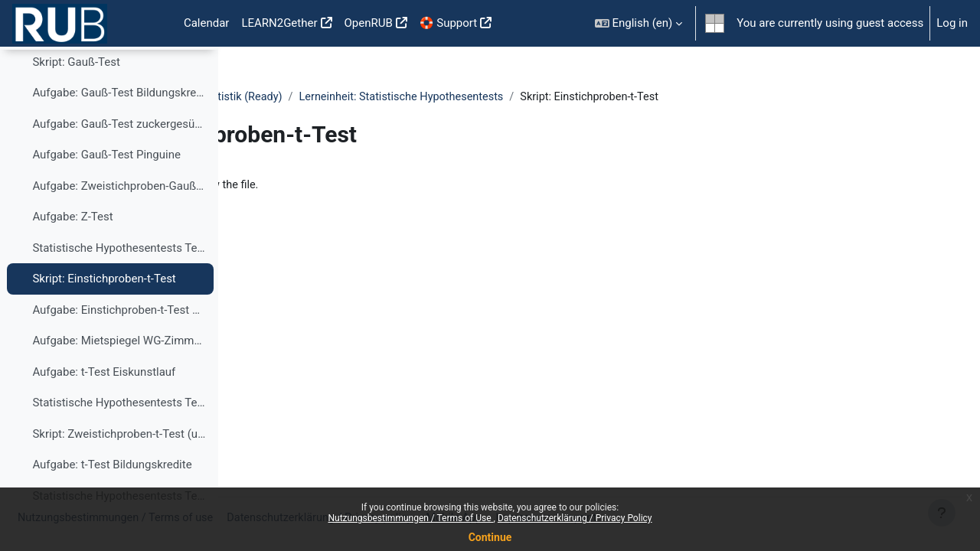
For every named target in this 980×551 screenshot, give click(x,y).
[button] (639, 23)
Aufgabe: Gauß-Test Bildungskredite (119, 135)
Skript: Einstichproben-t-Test (104, 321)
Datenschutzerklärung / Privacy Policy (575, 518)
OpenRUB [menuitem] (369, 23)
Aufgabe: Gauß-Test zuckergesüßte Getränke (119, 166)
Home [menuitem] (153, 24)
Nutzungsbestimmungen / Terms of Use (410, 518)
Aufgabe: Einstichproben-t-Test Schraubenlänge (119, 352)
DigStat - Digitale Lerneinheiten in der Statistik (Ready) (385, 97)
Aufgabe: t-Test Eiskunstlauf (104, 414)
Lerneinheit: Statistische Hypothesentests (646, 97)
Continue (490, 537)
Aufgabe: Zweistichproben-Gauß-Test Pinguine (119, 228)
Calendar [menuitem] (207, 23)
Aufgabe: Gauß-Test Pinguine (106, 197)
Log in (952, 23)
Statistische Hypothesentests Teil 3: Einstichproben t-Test (119, 290)
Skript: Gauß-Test (76, 104)
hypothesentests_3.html (337, 186)
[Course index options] (198, 69)
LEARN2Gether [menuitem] (279, 23)
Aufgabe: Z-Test (72, 259)
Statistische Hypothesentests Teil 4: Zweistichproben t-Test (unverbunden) (119, 445)
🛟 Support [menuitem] (448, 23)
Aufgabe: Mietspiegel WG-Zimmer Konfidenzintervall (119, 383)
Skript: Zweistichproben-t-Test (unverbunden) (119, 476)
